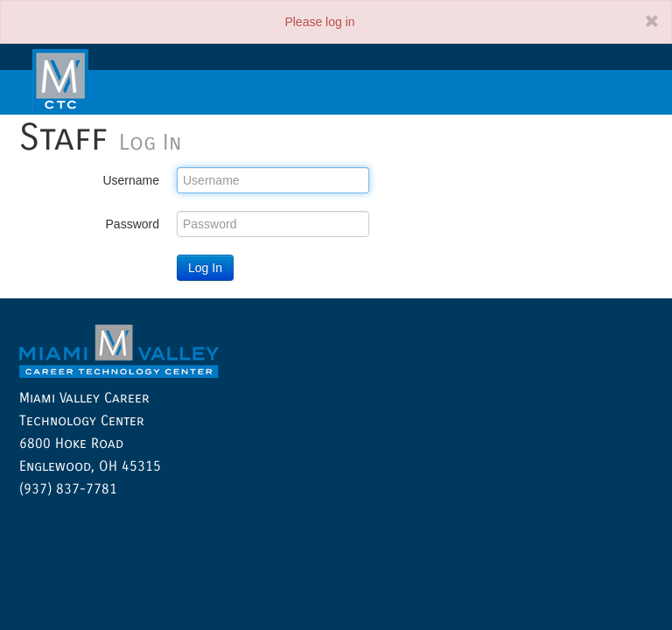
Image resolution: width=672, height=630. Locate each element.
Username (131, 180)
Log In (205, 268)
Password (133, 224)
